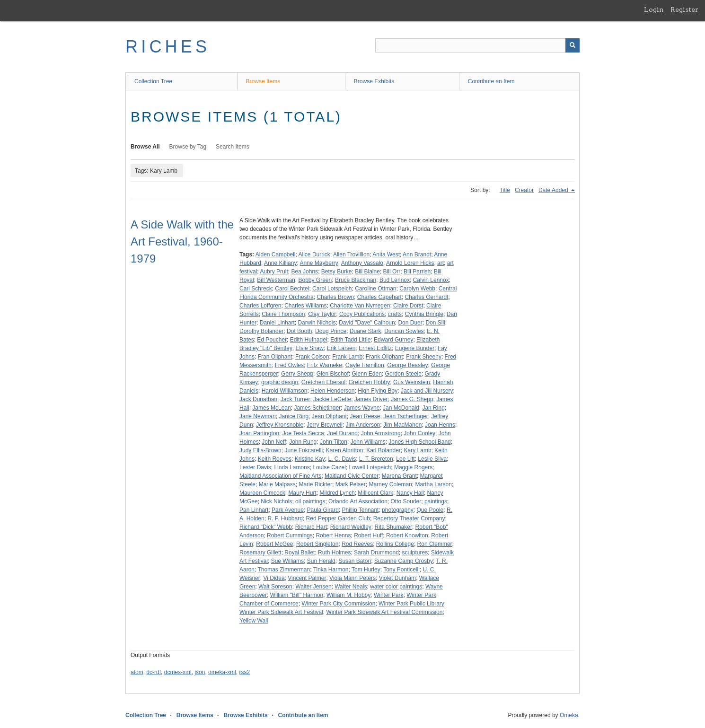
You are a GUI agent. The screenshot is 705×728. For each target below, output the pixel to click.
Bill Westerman (276, 280)
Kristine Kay (310, 459)
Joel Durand (342, 433)
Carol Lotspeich (332, 289)
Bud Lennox (395, 280)
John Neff (274, 442)
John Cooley (419, 433)
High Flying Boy (378, 391)
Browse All (145, 147)
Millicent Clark (375, 493)
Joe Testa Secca (303, 433)
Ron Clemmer (435, 544)
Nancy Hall (410, 493)
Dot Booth (299, 331)
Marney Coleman (390, 484)
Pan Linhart (254, 510)
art (441, 263)
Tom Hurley (366, 570)
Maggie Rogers (413, 467)
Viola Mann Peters (352, 578)
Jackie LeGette (332, 399)
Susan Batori (355, 561)
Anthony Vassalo (362, 263)
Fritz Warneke (325, 365)
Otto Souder (406, 501)
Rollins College (395, 544)
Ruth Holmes (334, 553)
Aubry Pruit (274, 272)
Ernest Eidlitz (375, 348)
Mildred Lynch (337, 493)
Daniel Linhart (277, 323)
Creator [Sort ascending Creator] (524, 190)
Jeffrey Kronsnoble (280, 425)
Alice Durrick (314, 254)
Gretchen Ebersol (323, 382)
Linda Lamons (292, 467)
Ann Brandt (417, 254)
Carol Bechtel (292, 289)
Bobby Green (315, 280)
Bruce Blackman (356, 280)
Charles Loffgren (260, 306)
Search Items (233, 147)
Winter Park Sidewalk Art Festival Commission (384, 612)
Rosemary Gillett (260, 553)
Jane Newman (258, 416)
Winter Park (389, 595)
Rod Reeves (357, 544)
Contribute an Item (491, 81)
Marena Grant (399, 476)
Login (654, 9)
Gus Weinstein (412, 382)
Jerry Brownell (325, 425)
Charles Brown (335, 297)
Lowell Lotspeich (370, 467)
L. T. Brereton (376, 459)
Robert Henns (333, 535)
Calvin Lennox (431, 280)
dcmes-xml (178, 672)
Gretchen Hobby (369, 382)
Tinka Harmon (331, 570)
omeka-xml (222, 672)
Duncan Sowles (404, 331)
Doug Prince (331, 331)
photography (398, 510)
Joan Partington (259, 433)
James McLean (271, 408)
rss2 (244, 672)
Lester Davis (255, 467)
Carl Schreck (256, 289)
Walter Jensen (313, 587)
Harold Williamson (285, 391)
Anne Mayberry (319, 263)
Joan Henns (440, 425)
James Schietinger (317, 408)
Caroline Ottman (375, 289)
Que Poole (430, 510)
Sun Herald (321, 561)
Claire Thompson (283, 314)
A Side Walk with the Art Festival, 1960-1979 (182, 241)
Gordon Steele (403, 374)
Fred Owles (289, 365)
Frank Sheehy (424, 357)
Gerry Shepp (297, 374)
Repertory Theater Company (409, 518)
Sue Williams (287, 561)
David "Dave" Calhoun (367, 323)
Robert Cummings (290, 535)
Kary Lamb (418, 450)
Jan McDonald (401, 408)
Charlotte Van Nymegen (360, 306)
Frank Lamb (347, 357)
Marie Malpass (277, 484)
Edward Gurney (393, 340)
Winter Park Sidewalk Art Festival (281, 612)
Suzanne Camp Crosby (404, 561)
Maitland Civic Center (352, 476)
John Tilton (334, 442)
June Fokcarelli (304, 450)
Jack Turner (295, 399)
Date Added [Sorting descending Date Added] (554, 190)
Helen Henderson (332, 391)
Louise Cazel (329, 467)
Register (684, 9)
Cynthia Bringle (424, 314)
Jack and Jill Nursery (427, 391)
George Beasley (407, 365)
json (200, 672)
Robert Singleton (317, 544)
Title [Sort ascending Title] (505, 190)
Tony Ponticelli (401, 570)
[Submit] (573, 45)
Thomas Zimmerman (284, 570)
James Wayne (362, 408)
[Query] (477, 45)
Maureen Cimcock (262, 493)
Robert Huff (368, 535)
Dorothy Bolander (261, 331)
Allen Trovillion (351, 254)
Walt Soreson (275, 587)
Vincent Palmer (307, 578)
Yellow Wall (254, 621)
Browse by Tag (188, 147)
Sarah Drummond (376, 553)
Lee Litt (405, 459)
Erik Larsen (341, 348)
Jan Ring (433, 408)
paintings (436, 501)
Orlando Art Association (358, 501)
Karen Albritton (345, 450)
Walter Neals (351, 587)
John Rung (303, 442)
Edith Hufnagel (309, 340)
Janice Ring (294, 416)
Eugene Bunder (415, 348)
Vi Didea (274, 578)
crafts (395, 314)
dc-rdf (154, 672)
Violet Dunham (398, 578)
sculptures (415, 553)
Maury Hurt (302, 493)
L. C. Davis (342, 459)
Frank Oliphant (384, 357)
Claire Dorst (408, 306)
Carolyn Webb (417, 289)
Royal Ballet (300, 553)
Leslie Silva (432, 459)
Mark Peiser (351, 484)
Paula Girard (323, 510)
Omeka (569, 715)
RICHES (168, 47)
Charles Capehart (379, 297)
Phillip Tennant (361, 510)
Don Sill (435, 323)
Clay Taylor (322, 314)
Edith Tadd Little (350, 340)
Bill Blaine (367, 272)
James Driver (371, 399)
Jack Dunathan (258, 399)
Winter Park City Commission (338, 604)
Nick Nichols (276, 501)
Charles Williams (305, 306)
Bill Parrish (417, 272)
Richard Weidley (351, 527)
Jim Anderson (363, 425)
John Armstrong (381, 433)
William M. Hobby (348, 595)
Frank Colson (312, 357)
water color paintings (396, 587)
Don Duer (410, 323)
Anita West (386, 254)
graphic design (280, 382)
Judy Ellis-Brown (260, 450)
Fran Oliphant (275, 357)
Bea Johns (304, 272)
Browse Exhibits (374, 81)
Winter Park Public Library (411, 604)
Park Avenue (288, 510)
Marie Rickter (315, 484)
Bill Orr (392, 272)
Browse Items (263, 81)
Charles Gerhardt (427, 297)
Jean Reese (365, 416)
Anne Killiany (280, 263)
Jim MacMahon (402, 425)
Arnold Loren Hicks (410, 263)
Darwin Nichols (317, 323)
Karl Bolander (383, 450)
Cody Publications (362, 314)
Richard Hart (311, 527)
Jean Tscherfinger (406, 416)
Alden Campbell (276, 254)
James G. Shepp (412, 399)
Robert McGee (274, 544)
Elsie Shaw (310, 348)
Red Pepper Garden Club (338, 518)
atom (137, 672)
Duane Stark (366, 331)
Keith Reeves (275, 459)
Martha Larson (434, 484)
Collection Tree (153, 81)
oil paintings (310, 501)
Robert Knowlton (407, 535)
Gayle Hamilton (365, 365)
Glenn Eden (366, 374)
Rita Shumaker (393, 527)
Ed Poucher (272, 340)
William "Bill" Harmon (297, 595)
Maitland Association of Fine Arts (280, 476)
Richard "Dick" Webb (266, 527)
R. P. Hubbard (285, 518)
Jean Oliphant (329, 416)
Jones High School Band (419, 442)
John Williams (368, 442)
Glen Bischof (333, 374)
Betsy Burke (337, 272)
